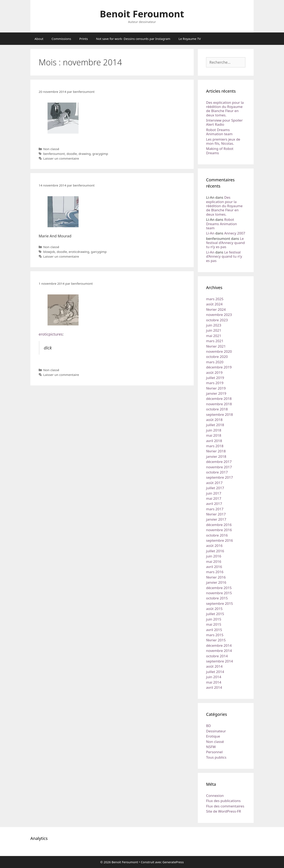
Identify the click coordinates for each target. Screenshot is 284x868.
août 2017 (214, 483)
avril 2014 (214, 687)
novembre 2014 (219, 651)
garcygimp (99, 252)
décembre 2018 (219, 399)
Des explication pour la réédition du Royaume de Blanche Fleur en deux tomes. (225, 109)
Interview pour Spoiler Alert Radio (224, 122)
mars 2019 (215, 383)
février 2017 (216, 514)
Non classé (51, 149)
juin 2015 (214, 619)
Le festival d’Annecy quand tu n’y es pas (226, 243)
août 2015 (214, 609)
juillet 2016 (215, 551)
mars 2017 (215, 509)
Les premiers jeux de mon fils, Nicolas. (223, 141)
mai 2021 (214, 336)
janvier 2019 (216, 393)
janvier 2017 (216, 519)
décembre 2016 (219, 525)
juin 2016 (214, 556)
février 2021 (216, 346)
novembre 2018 (219, 404)
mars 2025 (215, 299)
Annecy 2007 (235, 233)
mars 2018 (215, 446)
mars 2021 (215, 341)
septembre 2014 (220, 661)
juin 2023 (214, 325)
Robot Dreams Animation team (219, 132)
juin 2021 (214, 330)
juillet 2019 (215, 378)
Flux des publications (223, 801)
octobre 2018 (217, 409)
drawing (85, 154)
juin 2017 (214, 493)
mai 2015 (214, 624)
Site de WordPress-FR (224, 811)
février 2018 (216, 451)
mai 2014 (214, 682)
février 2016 (216, 577)
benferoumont (54, 154)
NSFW (211, 747)
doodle (72, 154)
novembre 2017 (219, 467)
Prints (84, 39)
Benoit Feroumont (142, 14)
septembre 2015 (220, 603)
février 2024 (216, 309)
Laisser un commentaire (61, 158)
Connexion (215, 796)
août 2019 (214, 372)
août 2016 (214, 546)
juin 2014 (214, 677)
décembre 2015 (219, 588)
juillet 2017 (215, 488)
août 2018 (214, 420)
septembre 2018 (220, 414)
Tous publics (216, 757)
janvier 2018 (216, 456)
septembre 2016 (220, 540)
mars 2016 (215, 572)
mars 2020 (215, 362)
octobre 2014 (217, 656)
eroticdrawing (79, 252)
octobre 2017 (217, 472)
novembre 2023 (219, 315)
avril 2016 (214, 567)
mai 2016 (214, 561)
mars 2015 (215, 635)
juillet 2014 (215, 672)
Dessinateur (216, 731)
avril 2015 (214, 630)
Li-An (210, 233)
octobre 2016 (217, 535)
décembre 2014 (219, 645)
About (39, 39)
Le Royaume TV (190, 39)
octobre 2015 (217, 598)
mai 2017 (214, 498)
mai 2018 (214, 435)
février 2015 (216, 640)
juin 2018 (214, 430)
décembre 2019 (219, 367)
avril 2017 (214, 504)
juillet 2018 (215, 425)
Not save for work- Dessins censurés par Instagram (133, 39)
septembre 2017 (220, 477)
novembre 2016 (219, 530)
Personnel (214, 752)
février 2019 (216, 388)
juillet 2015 (215, 614)
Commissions (61, 39)
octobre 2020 (217, 357)
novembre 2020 (219, 351)
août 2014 (214, 666)
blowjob (49, 252)
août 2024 (214, 304)
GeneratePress (173, 862)
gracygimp (100, 154)
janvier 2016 (216, 582)
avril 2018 (214, 441)
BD (208, 726)
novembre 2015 (219, 593)
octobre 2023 (217, 320)
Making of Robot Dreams (220, 151)
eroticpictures (51, 334)
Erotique (213, 736)
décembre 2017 (219, 462)
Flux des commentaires (225, 806)
